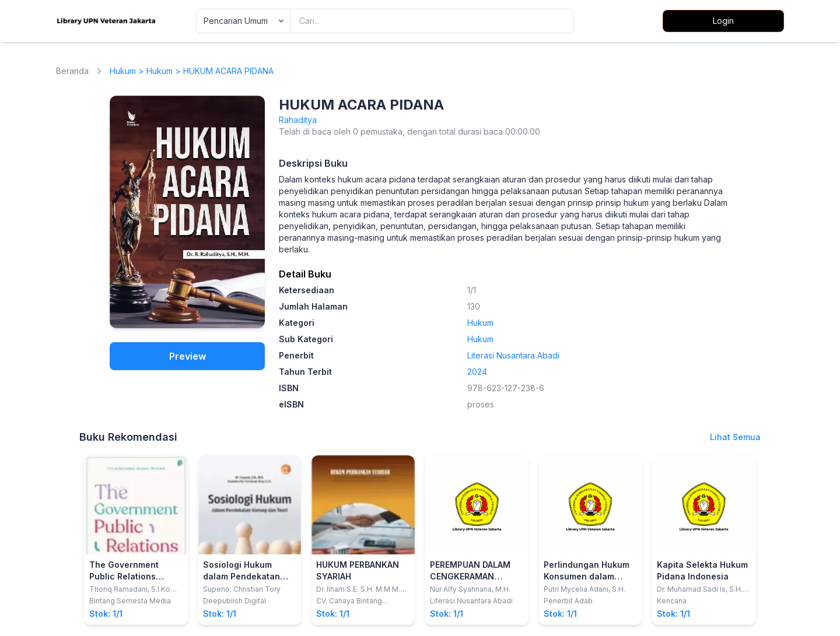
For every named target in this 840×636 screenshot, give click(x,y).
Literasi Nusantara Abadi (513, 355)
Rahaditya (298, 120)
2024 (477, 372)
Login (723, 21)
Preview (188, 356)
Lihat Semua (735, 437)
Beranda (72, 71)
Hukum (123, 71)
